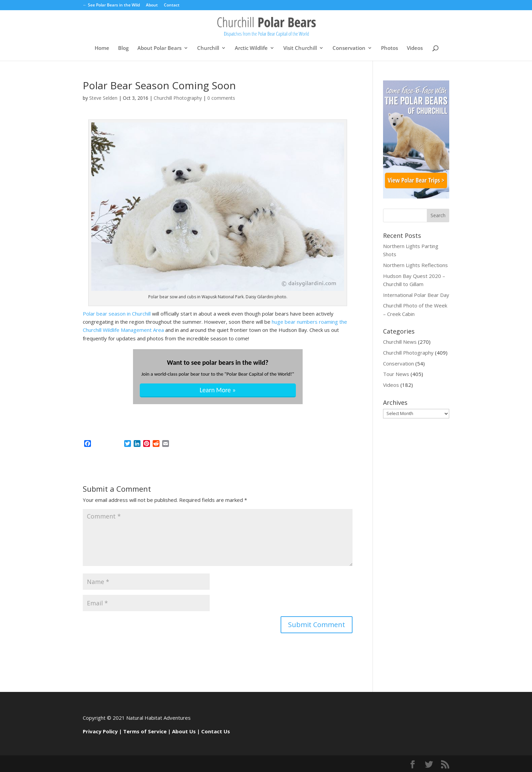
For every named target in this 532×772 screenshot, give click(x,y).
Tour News (396, 374)
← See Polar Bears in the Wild (111, 5)
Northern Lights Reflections (415, 265)
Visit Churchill (300, 48)
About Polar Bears (159, 48)
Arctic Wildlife (251, 48)
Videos (415, 48)
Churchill (208, 48)
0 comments (221, 98)
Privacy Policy (100, 731)
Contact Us (216, 731)
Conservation (349, 48)
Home (102, 48)
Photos (389, 48)
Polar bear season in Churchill (117, 314)
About (152, 5)
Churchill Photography (178, 98)
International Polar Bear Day (416, 295)
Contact (172, 5)
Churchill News (400, 342)
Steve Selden (103, 98)
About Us (184, 731)
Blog (123, 48)
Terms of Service (145, 731)
